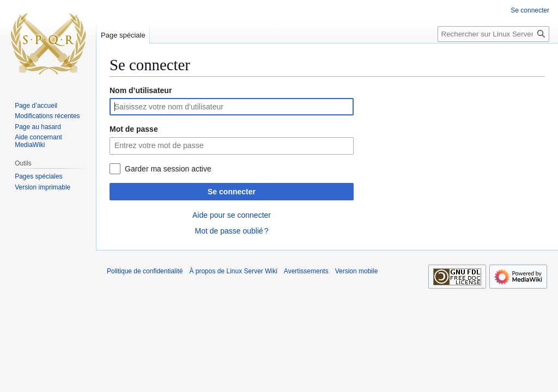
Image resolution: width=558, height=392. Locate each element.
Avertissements (306, 271)
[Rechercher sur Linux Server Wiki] (493, 34)
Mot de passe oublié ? (231, 231)
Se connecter (232, 192)
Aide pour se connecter (232, 215)
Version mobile (357, 271)
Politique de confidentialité (145, 271)
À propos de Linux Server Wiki (233, 271)
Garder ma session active (168, 169)
